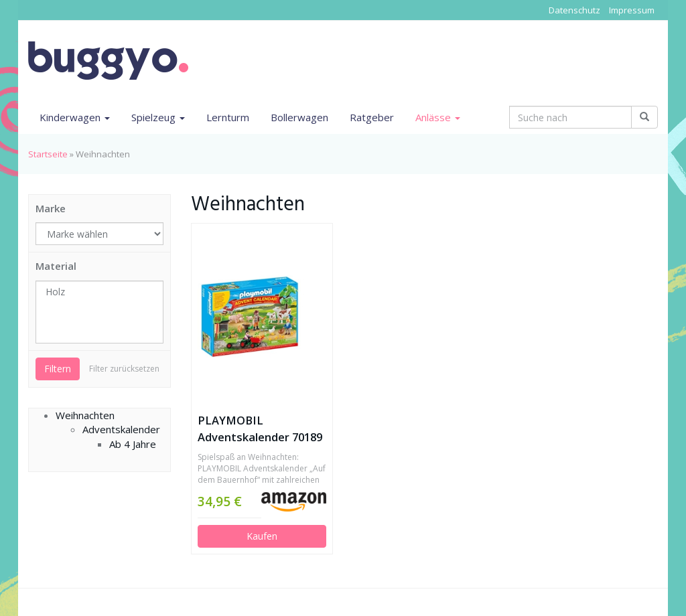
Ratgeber (372, 117)
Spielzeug (158, 117)
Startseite (48, 154)
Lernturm (228, 117)
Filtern (58, 369)
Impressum (632, 10)
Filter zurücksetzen (124, 369)
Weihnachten (85, 415)
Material (56, 266)
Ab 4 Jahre (133, 444)
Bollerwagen (299, 117)
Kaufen (262, 536)
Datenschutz (574, 10)
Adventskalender (121, 429)
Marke (51, 208)
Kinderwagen (75, 117)
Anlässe (438, 117)
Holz (99, 292)
